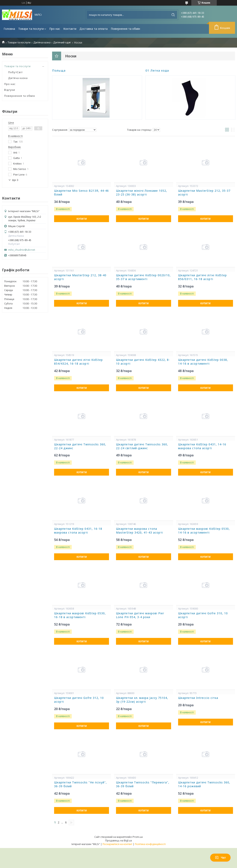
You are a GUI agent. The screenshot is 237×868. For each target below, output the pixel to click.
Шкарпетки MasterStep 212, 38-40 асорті (80, 277)
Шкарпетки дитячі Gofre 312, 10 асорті (79, 700)
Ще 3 (15, 180)
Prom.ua (138, 837)
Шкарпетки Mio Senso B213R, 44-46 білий (81, 193)
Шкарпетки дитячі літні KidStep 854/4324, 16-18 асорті (78, 362)
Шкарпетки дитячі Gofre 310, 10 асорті (203, 615)
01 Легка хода (157, 70)
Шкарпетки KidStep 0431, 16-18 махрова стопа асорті (78, 531)
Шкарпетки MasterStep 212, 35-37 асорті (204, 193)
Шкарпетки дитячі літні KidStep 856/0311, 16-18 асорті (202, 277)
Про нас (55, 29)
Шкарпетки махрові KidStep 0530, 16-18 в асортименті (80, 615)
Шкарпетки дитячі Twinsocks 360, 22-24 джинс (80, 446)
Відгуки (10, 90)
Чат (220, 858)
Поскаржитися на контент (117, 844)
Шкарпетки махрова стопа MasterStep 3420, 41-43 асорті (139, 531)
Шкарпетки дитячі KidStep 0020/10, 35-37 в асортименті (143, 277)
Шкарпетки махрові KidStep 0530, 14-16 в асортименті (204, 531)
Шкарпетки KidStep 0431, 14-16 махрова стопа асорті (202, 446)
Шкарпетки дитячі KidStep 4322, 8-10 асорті (143, 362)
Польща (59, 70)
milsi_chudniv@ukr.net (22, 250)
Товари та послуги (31, 29)
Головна (9, 29)
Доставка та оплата (94, 29)
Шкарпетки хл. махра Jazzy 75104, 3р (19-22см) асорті (142, 700)
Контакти (70, 29)
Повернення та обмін (125, 29)
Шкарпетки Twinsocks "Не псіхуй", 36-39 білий (80, 784)
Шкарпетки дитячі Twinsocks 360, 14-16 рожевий (204, 784)
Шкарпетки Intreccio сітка (198, 698)
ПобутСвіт (15, 72)
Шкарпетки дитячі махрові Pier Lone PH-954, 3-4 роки (140, 615)
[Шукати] (173, 15)
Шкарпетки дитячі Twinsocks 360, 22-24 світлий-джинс (142, 446)
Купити (82, 219)
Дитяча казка (42, 42)
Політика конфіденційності (150, 844)
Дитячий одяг (62, 42)
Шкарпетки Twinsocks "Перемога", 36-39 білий (143, 784)
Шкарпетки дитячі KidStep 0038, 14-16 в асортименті (203, 362)
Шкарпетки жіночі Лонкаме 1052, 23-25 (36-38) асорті (142, 193)
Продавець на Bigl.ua (119, 840)
